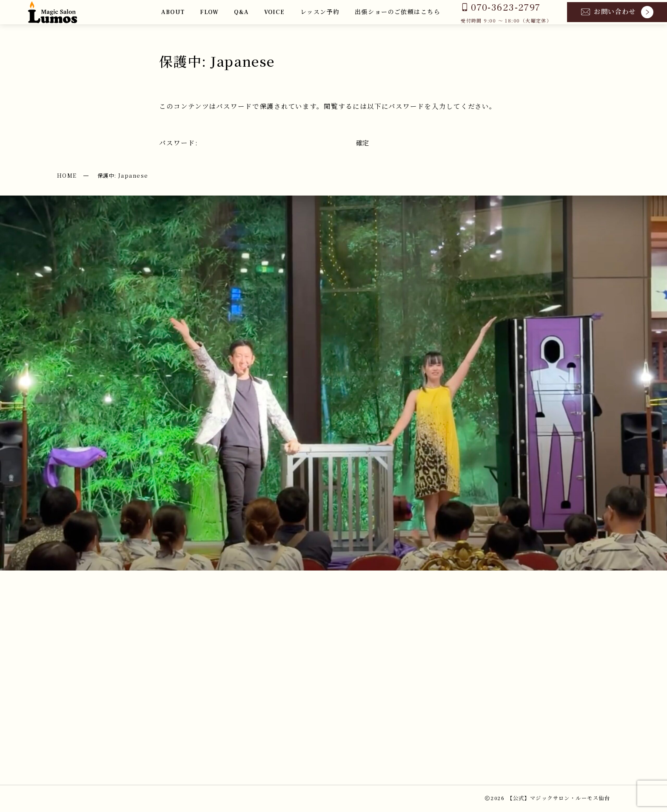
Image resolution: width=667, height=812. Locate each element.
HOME (67, 176)
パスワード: (255, 142)
